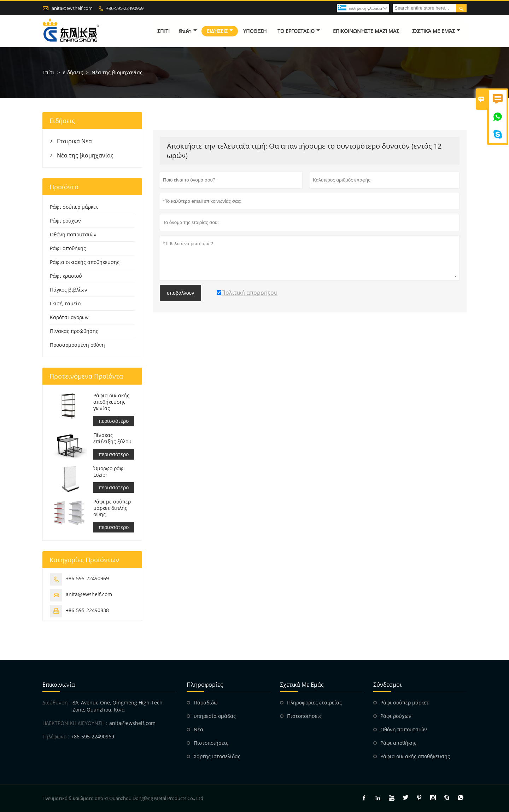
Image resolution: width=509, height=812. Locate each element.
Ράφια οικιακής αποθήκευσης (85, 262)
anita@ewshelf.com (72, 8)
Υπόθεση (255, 31)
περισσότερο (114, 421)
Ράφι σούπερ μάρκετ (74, 207)
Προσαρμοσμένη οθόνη (77, 345)
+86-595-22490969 (125, 8)
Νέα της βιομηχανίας (85, 155)
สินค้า (188, 31)
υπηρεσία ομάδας (215, 716)
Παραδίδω (206, 702)
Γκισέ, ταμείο (65, 303)
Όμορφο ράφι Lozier (109, 472)
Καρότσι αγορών (69, 317)
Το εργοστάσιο (299, 31)
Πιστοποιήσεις (211, 743)
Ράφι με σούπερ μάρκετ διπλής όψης (112, 508)
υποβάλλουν (180, 293)
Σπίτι (48, 72)
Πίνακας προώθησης (74, 331)
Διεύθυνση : (57, 702)
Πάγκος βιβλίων (69, 290)
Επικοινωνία (59, 685)
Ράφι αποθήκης (68, 248)
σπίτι (163, 31)
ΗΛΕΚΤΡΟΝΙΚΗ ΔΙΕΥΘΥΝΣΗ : (75, 723)
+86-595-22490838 (87, 610)
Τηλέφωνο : (56, 736)
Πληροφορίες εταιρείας (314, 702)
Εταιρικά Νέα (74, 141)
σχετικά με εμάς (436, 31)
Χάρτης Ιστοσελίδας (217, 756)
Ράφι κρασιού (66, 276)
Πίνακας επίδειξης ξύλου (112, 438)
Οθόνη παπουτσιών (73, 234)
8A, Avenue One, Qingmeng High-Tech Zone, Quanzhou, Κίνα (118, 706)
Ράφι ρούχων (65, 221)
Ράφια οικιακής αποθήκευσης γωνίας (111, 402)
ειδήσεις (220, 31)
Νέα (198, 729)
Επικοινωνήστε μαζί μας (366, 31)
